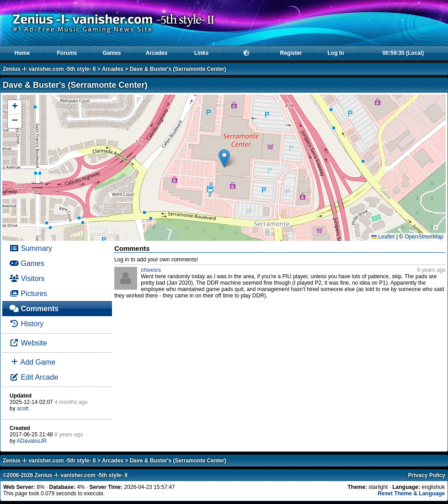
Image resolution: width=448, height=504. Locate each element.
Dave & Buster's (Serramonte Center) (178, 69)
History (27, 324)
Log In (336, 53)
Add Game (32, 362)
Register (291, 53)
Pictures (28, 294)
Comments (34, 309)
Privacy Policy (427, 475)
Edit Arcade (34, 377)
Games (112, 53)
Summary (31, 248)
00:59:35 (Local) (403, 53)
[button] (224, 158)
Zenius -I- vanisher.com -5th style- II (49, 69)
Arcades (157, 53)
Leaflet (383, 237)
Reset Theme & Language (411, 493)
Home (22, 53)
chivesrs (151, 270)
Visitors (27, 279)
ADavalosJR (32, 441)
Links (201, 53)
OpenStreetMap (424, 237)
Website (28, 343)
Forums (67, 53)
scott (23, 409)
